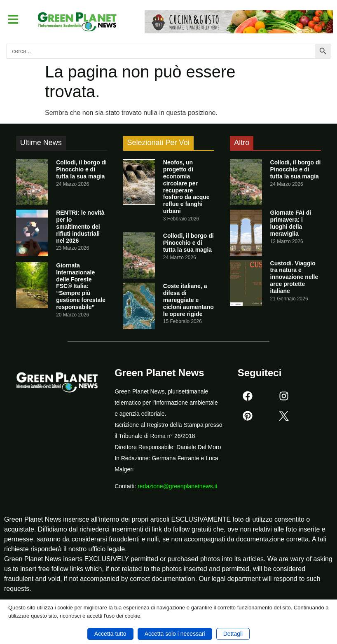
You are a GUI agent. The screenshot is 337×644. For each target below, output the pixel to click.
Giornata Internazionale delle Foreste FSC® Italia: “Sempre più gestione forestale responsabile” (81, 286)
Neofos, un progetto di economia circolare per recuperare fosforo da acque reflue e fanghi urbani (186, 187)
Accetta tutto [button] (110, 634)
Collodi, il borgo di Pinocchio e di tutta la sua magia (81, 169)
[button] (14, 20)
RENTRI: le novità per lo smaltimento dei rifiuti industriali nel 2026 (80, 226)
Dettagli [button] (233, 634)
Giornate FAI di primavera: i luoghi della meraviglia (291, 223)
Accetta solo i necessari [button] (175, 634)
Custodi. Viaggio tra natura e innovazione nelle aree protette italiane (294, 277)
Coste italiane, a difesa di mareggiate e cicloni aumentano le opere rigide (188, 300)
